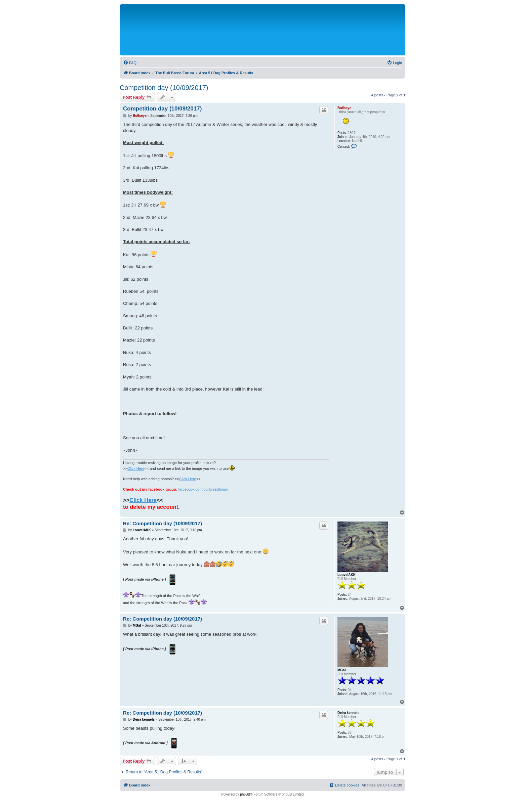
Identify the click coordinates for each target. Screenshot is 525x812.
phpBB (245, 794)
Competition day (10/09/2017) (164, 88)
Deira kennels (348, 713)
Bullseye (344, 108)
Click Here (136, 468)
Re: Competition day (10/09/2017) (163, 523)
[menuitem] (130, 63)
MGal (341, 670)
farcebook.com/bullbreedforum (203, 489)
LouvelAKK (347, 575)
